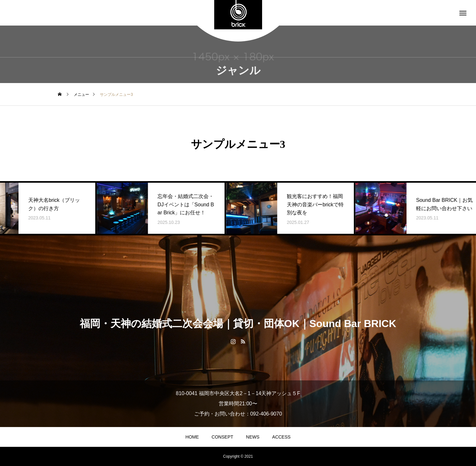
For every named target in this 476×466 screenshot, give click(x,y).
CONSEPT (223, 437)
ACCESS (282, 437)
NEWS (253, 437)
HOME (192, 437)
